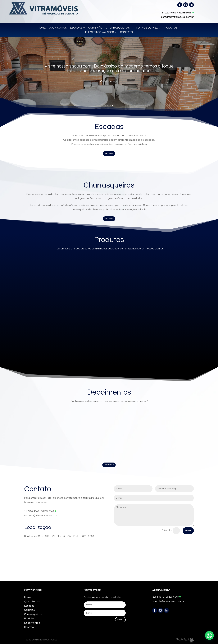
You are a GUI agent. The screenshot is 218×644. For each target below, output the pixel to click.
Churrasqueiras (33, 614)
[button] (209, 635)
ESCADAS (76, 28)
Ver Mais (109, 153)
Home (28, 597)
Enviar (188, 531)
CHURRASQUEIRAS (118, 28)
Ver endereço (109, 81)
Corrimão (29, 610)
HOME (42, 28)
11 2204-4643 (169, 13)
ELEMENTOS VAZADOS (99, 32)
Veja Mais (109, 465)
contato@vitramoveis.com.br (177, 17)
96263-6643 (186, 13)
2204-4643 (158, 597)
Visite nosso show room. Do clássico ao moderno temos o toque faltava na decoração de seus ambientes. (109, 68)
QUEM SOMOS (58, 28)
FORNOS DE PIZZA (148, 28)
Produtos (30, 619)
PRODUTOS (170, 28)
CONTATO (126, 32)
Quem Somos (32, 602)
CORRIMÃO (95, 28)
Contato (29, 627)
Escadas (29, 606)
